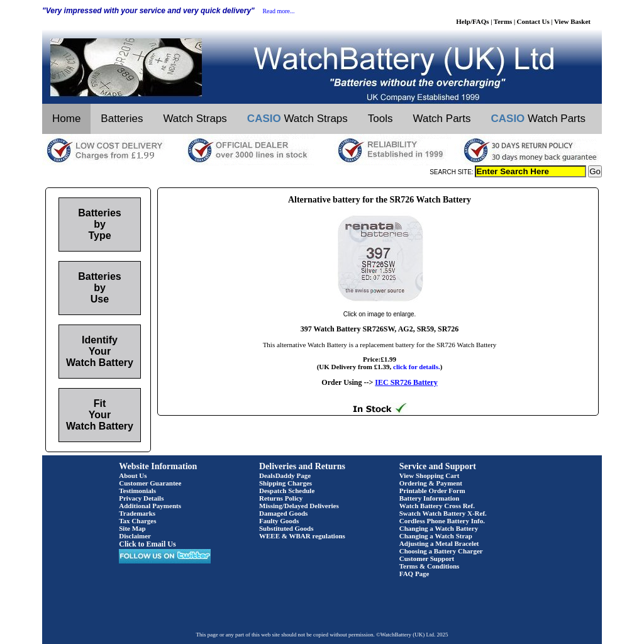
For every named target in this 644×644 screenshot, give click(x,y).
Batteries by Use (99, 288)
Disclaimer (135, 536)
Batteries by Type (99, 224)
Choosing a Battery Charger (441, 551)
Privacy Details (141, 498)
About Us (133, 475)
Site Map (132, 528)
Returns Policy (281, 498)
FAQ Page (414, 574)
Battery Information (430, 498)
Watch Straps (195, 119)
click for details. (417, 367)
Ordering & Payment (431, 483)
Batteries (122, 119)
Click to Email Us (147, 544)
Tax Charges (137, 521)
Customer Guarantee (150, 483)
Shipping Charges (286, 483)
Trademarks (137, 513)
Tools (380, 119)
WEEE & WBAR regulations (302, 536)
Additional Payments (150, 506)
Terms (503, 21)
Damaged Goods (283, 513)
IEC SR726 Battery (406, 382)
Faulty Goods (279, 521)
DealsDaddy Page (285, 475)
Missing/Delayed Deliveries (299, 506)
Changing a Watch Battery (439, 528)
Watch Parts (442, 119)
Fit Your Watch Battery (100, 415)
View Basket (572, 21)
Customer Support (427, 558)
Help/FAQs (472, 21)
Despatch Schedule (287, 491)
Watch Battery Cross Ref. (437, 506)
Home (66, 119)
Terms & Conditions (430, 566)
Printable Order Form (432, 491)
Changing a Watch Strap (436, 536)
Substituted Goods (286, 528)
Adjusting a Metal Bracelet (439, 543)
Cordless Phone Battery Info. (442, 521)
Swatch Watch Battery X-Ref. (443, 513)
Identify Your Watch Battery (100, 351)
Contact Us (533, 21)
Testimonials (137, 491)
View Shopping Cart (430, 475)
